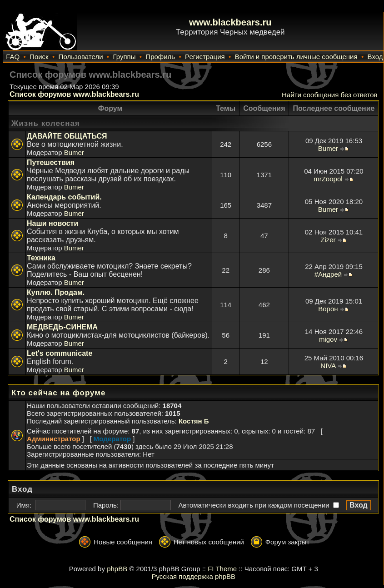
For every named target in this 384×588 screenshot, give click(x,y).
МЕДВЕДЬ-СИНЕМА (62, 327)
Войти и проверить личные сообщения (296, 57)
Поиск (39, 57)
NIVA (328, 366)
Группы (124, 57)
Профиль (160, 57)
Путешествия (51, 162)
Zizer (328, 240)
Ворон (328, 309)
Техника (41, 258)
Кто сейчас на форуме (58, 393)
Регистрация (205, 57)
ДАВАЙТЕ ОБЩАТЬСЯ (67, 136)
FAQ (13, 57)
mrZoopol (328, 179)
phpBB (117, 569)
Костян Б (194, 421)
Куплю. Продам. (56, 292)
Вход (375, 57)
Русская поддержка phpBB (193, 576)
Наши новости (52, 223)
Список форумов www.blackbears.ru (74, 94)
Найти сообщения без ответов (329, 95)
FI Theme (222, 569)
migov (328, 339)
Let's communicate (60, 353)
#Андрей (328, 274)
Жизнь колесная (46, 123)
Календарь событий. (64, 197)
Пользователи (81, 57)
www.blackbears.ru (230, 22)
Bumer (74, 152)
